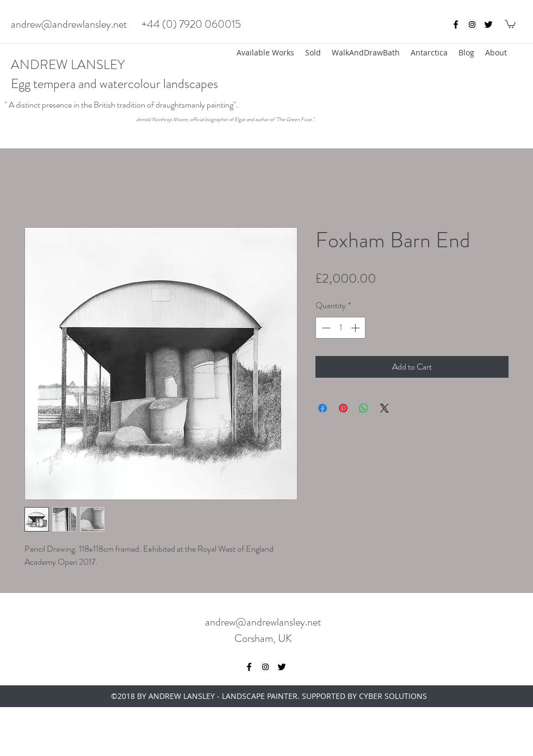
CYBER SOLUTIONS (393, 696)
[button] (510, 24)
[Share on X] (385, 408)
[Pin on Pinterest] (343, 408)
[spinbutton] (340, 328)
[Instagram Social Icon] (472, 24)
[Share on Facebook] (323, 408)
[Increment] (356, 328)
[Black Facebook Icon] (456, 24)
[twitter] (488, 24)
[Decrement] (325, 328)
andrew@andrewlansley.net (69, 24)
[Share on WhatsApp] (364, 408)
